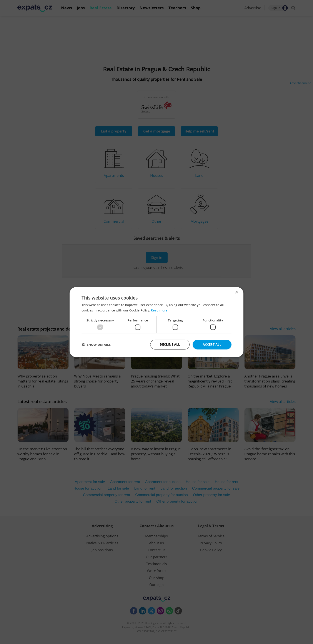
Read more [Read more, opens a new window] (159, 310)
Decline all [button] (170, 344)
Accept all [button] (212, 344)
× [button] (236, 292)
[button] (96, 344)
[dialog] (156, 322)
